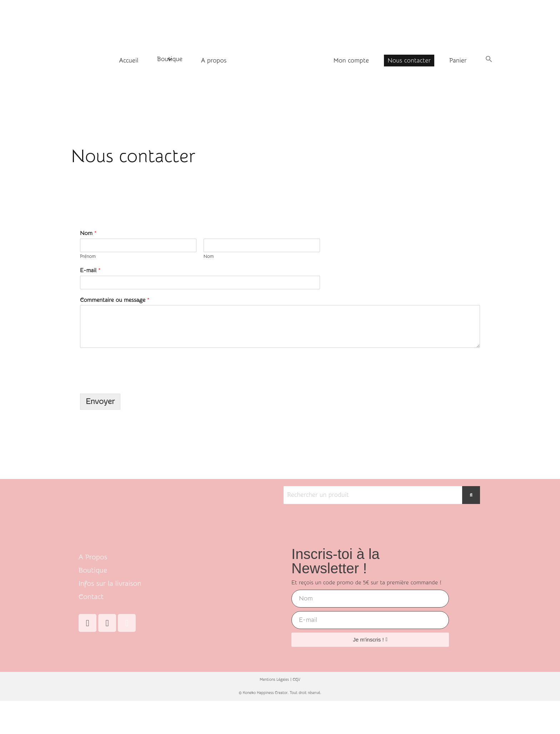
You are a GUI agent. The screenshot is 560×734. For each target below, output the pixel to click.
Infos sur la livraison (110, 583)
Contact (91, 597)
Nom (88, 233)
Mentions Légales (274, 680)
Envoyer (100, 401)
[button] (489, 60)
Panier (458, 61)
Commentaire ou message (115, 300)
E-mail (90, 270)
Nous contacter (409, 61)
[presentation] (134, 382)
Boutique (170, 59)
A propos (214, 61)
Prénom (88, 256)
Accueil (129, 61)
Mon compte (351, 61)
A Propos (93, 557)
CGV (297, 680)
